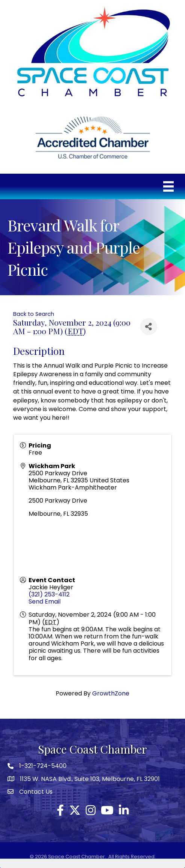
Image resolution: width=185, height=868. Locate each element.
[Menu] (168, 186)
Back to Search (34, 314)
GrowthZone (111, 693)
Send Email (45, 601)
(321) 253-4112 (49, 594)
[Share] (149, 327)
